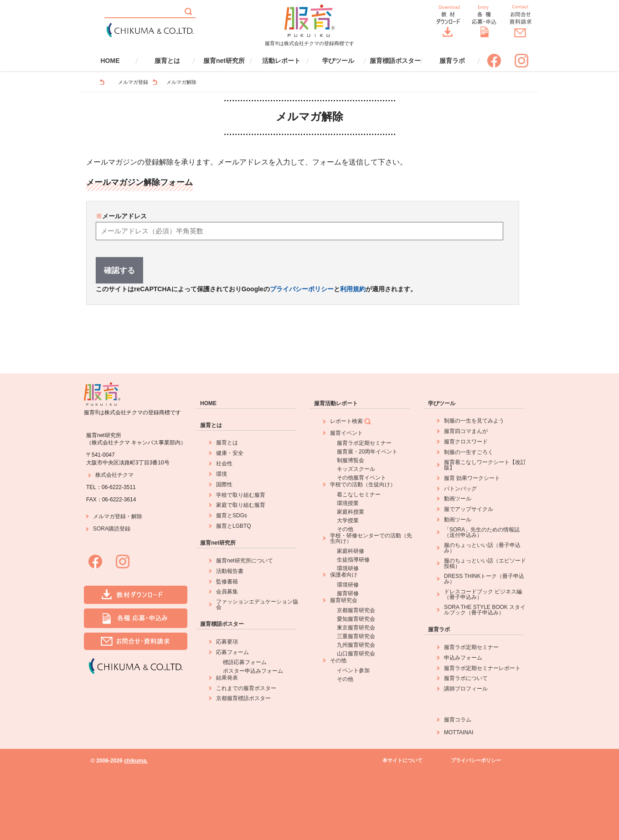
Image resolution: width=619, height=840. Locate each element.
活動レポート (281, 61)
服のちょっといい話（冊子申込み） (482, 548)
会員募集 (227, 592)
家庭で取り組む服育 (241, 505)
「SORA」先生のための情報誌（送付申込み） (482, 532)
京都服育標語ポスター (243, 698)
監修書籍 (227, 582)
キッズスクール (356, 469)
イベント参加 (353, 670)
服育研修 (348, 593)
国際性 (224, 484)
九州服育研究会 (356, 645)
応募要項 (227, 642)
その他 (345, 529)
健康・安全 (230, 453)
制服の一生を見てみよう (474, 421)
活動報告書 (230, 571)
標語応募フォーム (245, 662)
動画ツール (458, 499)
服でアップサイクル (469, 509)
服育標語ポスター (395, 61)
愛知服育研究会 (356, 619)
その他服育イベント (361, 478)
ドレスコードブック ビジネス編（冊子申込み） (483, 594)
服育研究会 (344, 600)
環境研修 (348, 568)
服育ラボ (452, 61)
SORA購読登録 (112, 529)
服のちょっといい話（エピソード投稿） (485, 563)
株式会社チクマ (114, 475)
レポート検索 (351, 422)
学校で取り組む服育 (241, 495)
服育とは (167, 61)
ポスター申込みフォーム (253, 671)
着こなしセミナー (359, 495)
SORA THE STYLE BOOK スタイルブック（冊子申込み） (485, 610)
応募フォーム (232, 652)
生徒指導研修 (353, 560)
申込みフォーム (463, 658)
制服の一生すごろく (469, 452)
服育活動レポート (336, 403)
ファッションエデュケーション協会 (257, 604)
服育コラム (458, 720)
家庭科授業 (351, 512)
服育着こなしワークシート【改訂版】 (485, 465)
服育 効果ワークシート (472, 478)
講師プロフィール (466, 689)
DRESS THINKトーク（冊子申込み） (484, 579)
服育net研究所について (245, 561)
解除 (137, 516)
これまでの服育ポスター (246, 688)
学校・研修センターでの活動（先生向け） (371, 538)
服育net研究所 (224, 61)
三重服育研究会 (356, 636)
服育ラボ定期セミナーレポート (482, 668)
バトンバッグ (460, 489)
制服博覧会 (351, 460)
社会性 (224, 464)
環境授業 (348, 503)
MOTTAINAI (459, 732)
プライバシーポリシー (302, 289)
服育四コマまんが (466, 431)
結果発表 (227, 678)
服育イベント (346, 433)
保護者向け (344, 575)
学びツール (338, 61)
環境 (222, 474)
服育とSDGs (232, 515)
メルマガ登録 (133, 82)
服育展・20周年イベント (367, 452)
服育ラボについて (466, 678)
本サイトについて (402, 760)
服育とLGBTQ (234, 526)
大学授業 (348, 520)
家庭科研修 (351, 551)
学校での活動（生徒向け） (363, 484)
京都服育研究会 (356, 610)
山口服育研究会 (356, 654)
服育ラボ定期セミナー (364, 443)
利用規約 (353, 289)
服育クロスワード (466, 442)
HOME (110, 61)
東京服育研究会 (356, 628)
